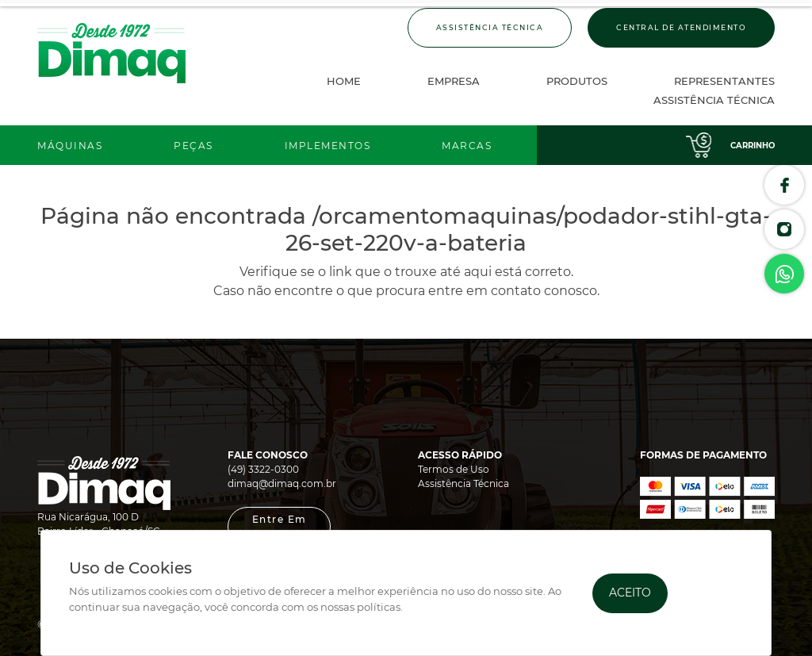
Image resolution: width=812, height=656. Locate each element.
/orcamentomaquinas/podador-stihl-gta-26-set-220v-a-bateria (529, 229)
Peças (193, 146)
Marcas (467, 146)
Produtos (577, 81)
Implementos (328, 146)
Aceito (630, 593)
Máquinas (70, 146)
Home (344, 81)
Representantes (724, 81)
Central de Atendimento (681, 27)
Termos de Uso (454, 469)
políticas (379, 607)
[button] (279, 527)
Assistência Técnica (490, 27)
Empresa (454, 81)
